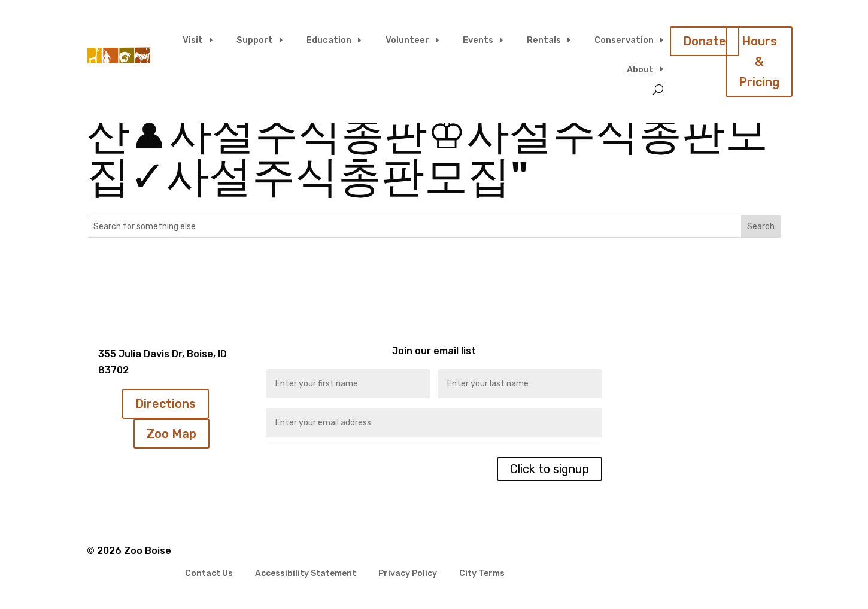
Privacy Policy (408, 574)
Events (478, 40)
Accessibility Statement (306, 574)
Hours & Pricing (759, 62)
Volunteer (407, 40)
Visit (193, 40)
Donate (705, 41)
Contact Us (209, 574)
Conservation (624, 40)
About (640, 69)
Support (255, 40)
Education (329, 40)
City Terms (482, 574)
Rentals (544, 40)
